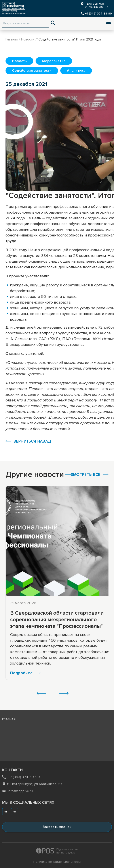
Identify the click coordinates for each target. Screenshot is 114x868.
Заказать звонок (57, 827)
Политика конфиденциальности (57, 862)
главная (9, 719)
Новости (28, 39)
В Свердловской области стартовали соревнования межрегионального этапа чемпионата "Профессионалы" (57, 620)
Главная (12, 39)
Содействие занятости (32, 71)
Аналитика (76, 71)
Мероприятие (54, 61)
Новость (19, 61)
